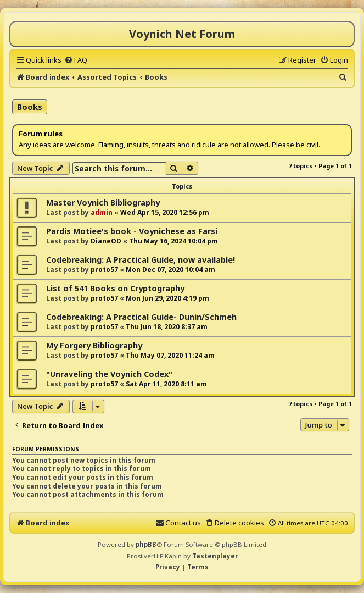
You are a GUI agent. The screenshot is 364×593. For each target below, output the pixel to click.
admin (102, 212)
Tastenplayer (215, 556)
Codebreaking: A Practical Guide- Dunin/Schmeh (141, 317)
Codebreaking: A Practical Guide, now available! (141, 260)
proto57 (104, 270)
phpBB (146, 544)
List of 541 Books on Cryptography (115, 288)
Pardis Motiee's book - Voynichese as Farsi (132, 231)
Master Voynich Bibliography (103, 203)
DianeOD (106, 241)
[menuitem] (76, 60)
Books (30, 107)
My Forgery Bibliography (94, 345)
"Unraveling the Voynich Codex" (109, 374)
